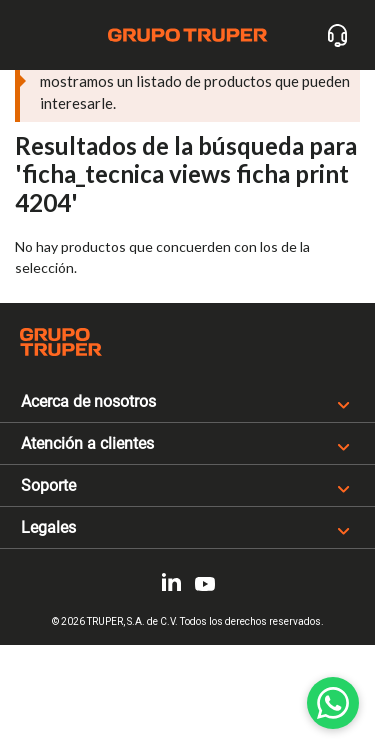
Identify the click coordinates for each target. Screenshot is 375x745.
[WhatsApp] (333, 703)
